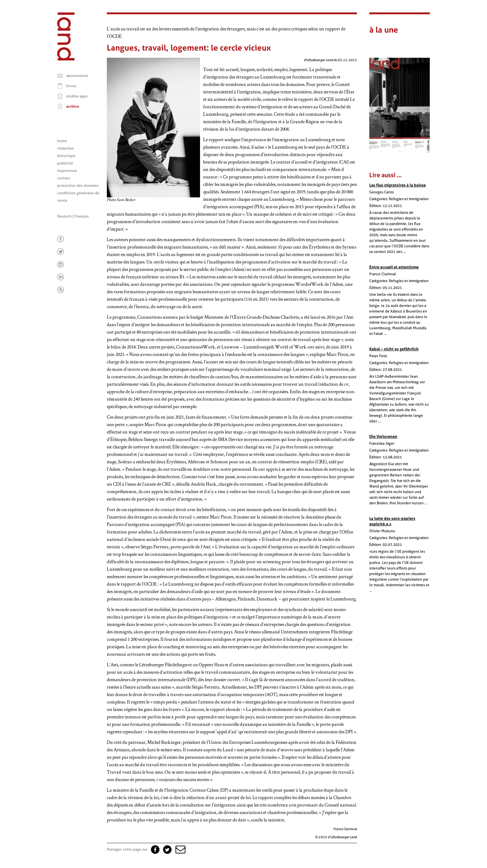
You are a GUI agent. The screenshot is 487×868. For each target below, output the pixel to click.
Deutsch (64, 216)
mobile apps (77, 96)
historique (66, 156)
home (62, 141)
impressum (67, 171)
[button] (180, 849)
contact (64, 178)
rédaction (66, 148)
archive (73, 106)
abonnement (77, 76)
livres (71, 86)
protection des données (78, 186)
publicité (65, 163)
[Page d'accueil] (66, 59)
